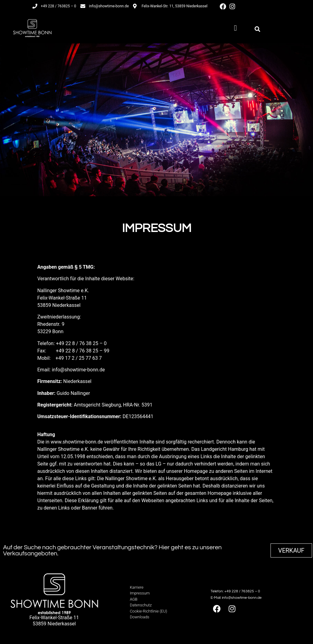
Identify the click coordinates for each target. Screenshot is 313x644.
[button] (235, 28)
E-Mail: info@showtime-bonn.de (236, 598)
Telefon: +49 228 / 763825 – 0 (235, 591)
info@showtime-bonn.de (78, 370)
